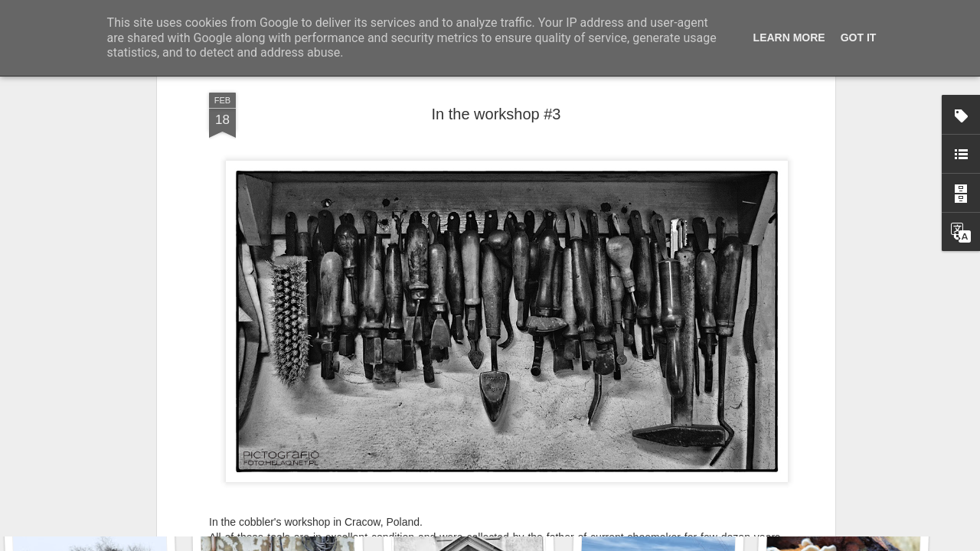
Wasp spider (289, 480)
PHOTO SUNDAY (305, 381)
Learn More (789, 37)
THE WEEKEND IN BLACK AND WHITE (456, 381)
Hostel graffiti (468, 473)
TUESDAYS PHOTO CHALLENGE (647, 381)
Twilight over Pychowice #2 (109, 471)
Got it (859, 37)
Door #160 (658, 471)
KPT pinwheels (839, 479)
